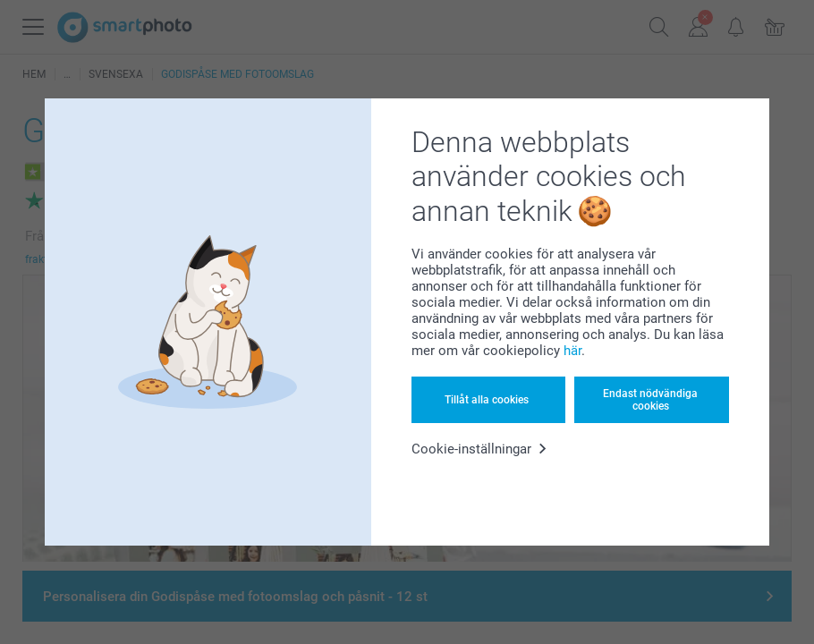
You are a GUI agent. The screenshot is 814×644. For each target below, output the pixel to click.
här (572, 351)
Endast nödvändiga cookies (650, 400)
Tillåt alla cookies (487, 400)
